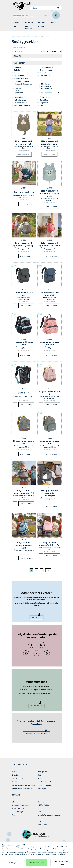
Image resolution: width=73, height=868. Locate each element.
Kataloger (42, 788)
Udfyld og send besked (36, 734)
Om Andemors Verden (47, 782)
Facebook (31, 645)
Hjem (13, 36)
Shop (19, 36)
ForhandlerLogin (47, 16)
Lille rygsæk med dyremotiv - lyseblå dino (49, 193)
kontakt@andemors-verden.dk (49, 815)
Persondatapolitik (45, 785)
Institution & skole (30, 36)
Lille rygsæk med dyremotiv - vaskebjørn (49, 493)
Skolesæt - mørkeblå (24, 192)
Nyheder (41, 22)
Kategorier (30, 22)
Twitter (36, 653)
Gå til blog (36, 706)
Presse (41, 27)
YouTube (26, 653)
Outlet (16, 27)
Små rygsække (44, 36)
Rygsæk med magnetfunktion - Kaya (24, 545)
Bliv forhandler (30, 28)
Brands (16, 22)
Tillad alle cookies (36, 863)
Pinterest (47, 653)
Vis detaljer (12, 863)
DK (53, 23)
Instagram (42, 645)
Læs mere (36, 617)
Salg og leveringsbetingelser (23, 785)
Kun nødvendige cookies (61, 863)
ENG (58, 23)
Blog (40, 778)
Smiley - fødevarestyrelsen (23, 788)
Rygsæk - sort (24, 393)
